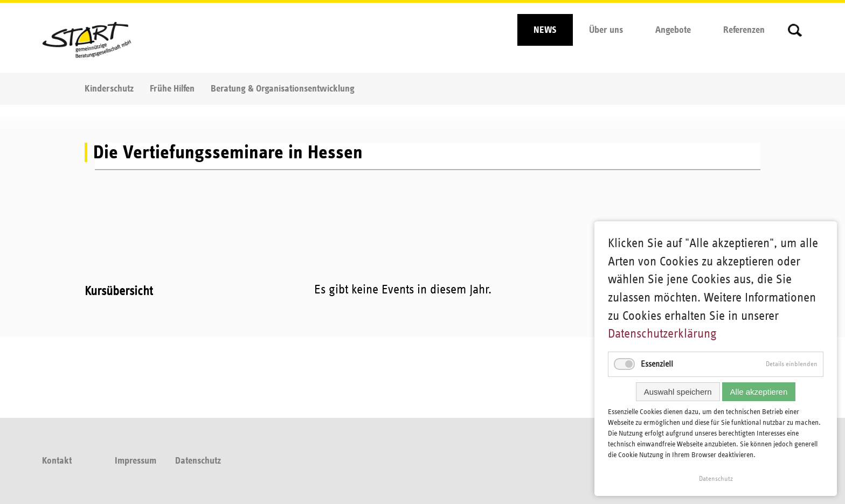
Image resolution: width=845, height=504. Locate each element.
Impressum (136, 461)
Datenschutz (198, 461)
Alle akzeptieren (759, 392)
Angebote (673, 30)
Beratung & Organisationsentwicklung (283, 89)
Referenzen (744, 30)
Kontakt (57, 461)
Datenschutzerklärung (662, 334)
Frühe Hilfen (172, 89)
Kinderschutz (109, 89)
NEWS (545, 30)
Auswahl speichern (678, 392)
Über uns (606, 30)
